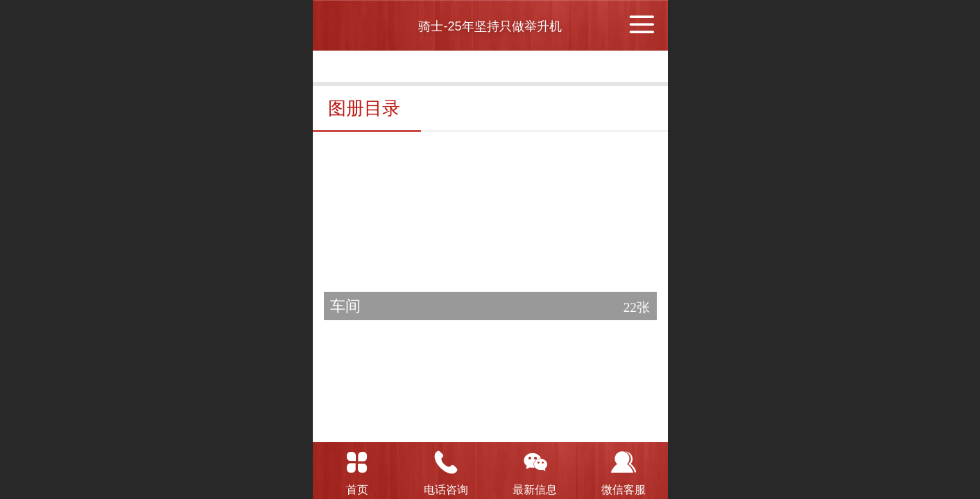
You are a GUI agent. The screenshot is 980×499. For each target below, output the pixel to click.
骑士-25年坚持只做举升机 (490, 26)
